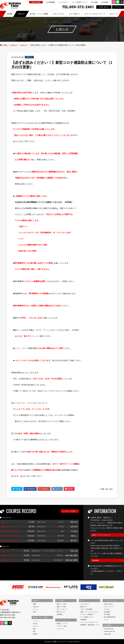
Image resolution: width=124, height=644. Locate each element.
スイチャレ (60, 629)
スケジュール (108, 607)
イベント (36, 609)
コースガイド (63, 2)
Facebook (30, 489)
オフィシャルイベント (64, 620)
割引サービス (61, 612)
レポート (36, 626)
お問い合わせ (104, 7)
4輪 (34, 629)
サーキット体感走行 (87, 614)
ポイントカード (62, 609)
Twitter (17, 489)
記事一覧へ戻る (107, 489)
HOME (5, 45)
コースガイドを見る (69, 511)
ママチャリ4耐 (61, 626)
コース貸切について (80, 2)
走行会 (35, 624)
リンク (106, 620)
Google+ (44, 489)
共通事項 (60, 614)
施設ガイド (84, 607)
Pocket (69, 489)
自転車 (35, 634)
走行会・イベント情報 (40, 617)
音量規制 (95, 560)
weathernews (109, 631)
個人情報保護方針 (110, 617)
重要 (34, 604)
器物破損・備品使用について (90, 625)
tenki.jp (107, 634)
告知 (34, 612)
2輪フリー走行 (61, 607)
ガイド (82, 601)
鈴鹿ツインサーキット (61, 642)
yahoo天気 (108, 629)
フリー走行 (60, 601)
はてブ (57, 489)
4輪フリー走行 (61, 604)
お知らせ (14, 45)
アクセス (118, 7)
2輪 (34, 631)
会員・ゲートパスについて (89, 612)
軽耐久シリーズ (62, 624)
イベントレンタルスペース (89, 622)
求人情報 (94, 2)
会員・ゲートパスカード (101, 535)
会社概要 (105, 2)
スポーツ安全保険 (86, 609)
